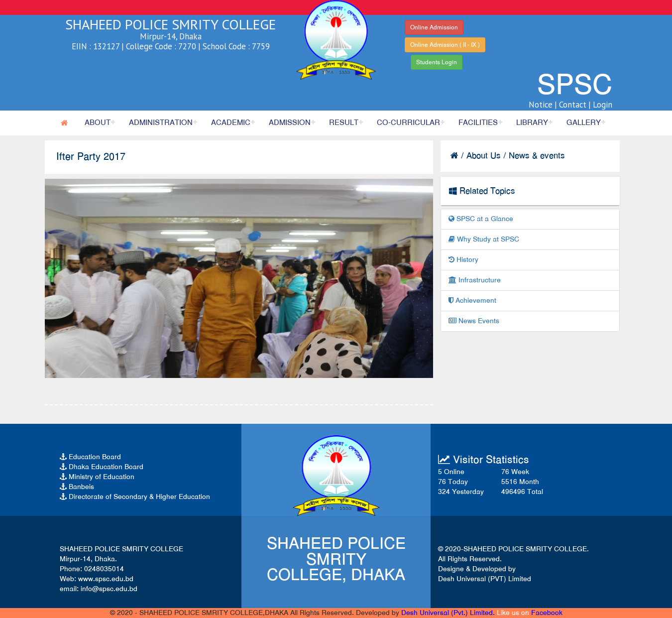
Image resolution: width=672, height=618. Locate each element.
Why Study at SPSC (484, 239)
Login (603, 105)
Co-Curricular (408, 123)
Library (532, 123)
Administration (161, 123)
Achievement (472, 301)
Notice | (543, 105)
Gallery (584, 123)
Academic (231, 123)
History (463, 260)
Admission (290, 123)
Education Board (90, 457)
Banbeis (77, 487)
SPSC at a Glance (481, 219)
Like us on (530, 613)
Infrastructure (475, 280)
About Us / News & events (516, 156)
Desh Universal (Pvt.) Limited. (448, 613)
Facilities (478, 123)
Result (344, 123)
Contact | (575, 105)
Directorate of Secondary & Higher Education (135, 497)
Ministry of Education (97, 477)
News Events (474, 321)
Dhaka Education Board (102, 467)
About (98, 123)
